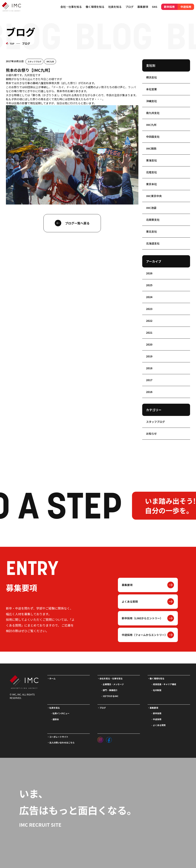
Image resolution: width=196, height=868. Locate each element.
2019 (149, 356)
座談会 (56, 719)
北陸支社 (151, 172)
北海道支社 (153, 243)
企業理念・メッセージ (113, 684)
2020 (149, 344)
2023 (149, 309)
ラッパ (132, 87)
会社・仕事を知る (71, 7)
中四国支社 (153, 137)
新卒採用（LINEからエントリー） (142, 618)
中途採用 (186, 7)
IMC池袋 (151, 208)
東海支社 (151, 160)
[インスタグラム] (100, 739)
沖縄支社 (151, 101)
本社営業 (151, 89)
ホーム (53, 678)
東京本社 (151, 184)
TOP (12, 44)
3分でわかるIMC (111, 696)
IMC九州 (50, 62)
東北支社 (151, 231)
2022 (149, 321)
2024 (149, 297)
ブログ (130, 7)
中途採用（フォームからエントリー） (145, 635)
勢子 (104, 87)
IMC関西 (151, 148)
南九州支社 (153, 113)
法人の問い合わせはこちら (62, 742)
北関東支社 (153, 220)
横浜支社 (151, 77)
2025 (149, 285)
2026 (149, 273)
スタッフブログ (35, 62)
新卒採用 (169, 7)
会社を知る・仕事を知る (111, 678)
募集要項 (127, 585)
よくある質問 (130, 601)
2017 (149, 380)
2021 (149, 333)
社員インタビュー (61, 713)
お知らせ (151, 434)
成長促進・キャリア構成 (165, 684)
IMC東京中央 (154, 196)
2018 (149, 368)
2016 (149, 392)
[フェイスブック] (109, 739)
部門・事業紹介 (110, 690)
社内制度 (157, 690)
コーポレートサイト (59, 737)
